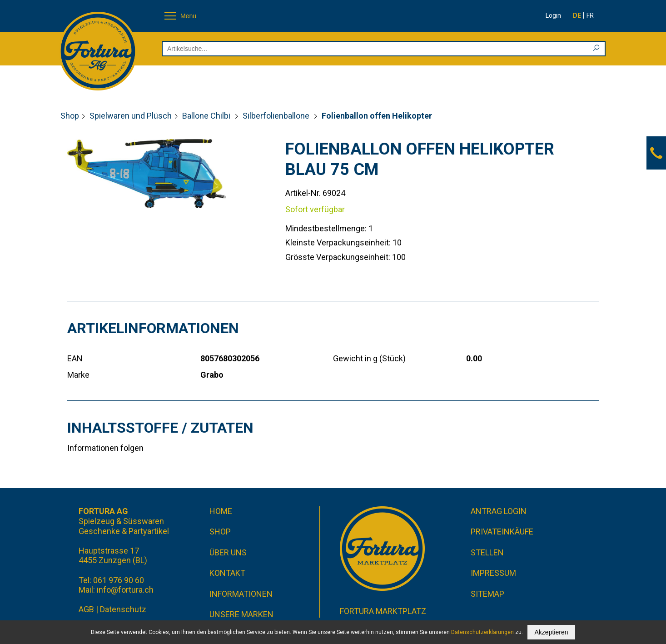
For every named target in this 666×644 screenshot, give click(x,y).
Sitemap (487, 594)
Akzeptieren (552, 632)
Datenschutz (123, 609)
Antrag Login (499, 511)
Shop (70, 116)
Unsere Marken (241, 614)
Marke (78, 375)
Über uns (228, 552)
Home (221, 511)
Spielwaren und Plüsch (131, 116)
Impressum (493, 573)
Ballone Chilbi (207, 116)
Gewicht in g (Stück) (369, 358)
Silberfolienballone (277, 116)
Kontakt (227, 573)
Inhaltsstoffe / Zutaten (160, 428)
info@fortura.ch (125, 590)
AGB (86, 609)
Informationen (241, 594)
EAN (75, 358)
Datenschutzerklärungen (482, 632)
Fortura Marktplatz (383, 611)
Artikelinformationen (153, 328)
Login (553, 15)
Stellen (487, 552)
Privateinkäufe (502, 532)
